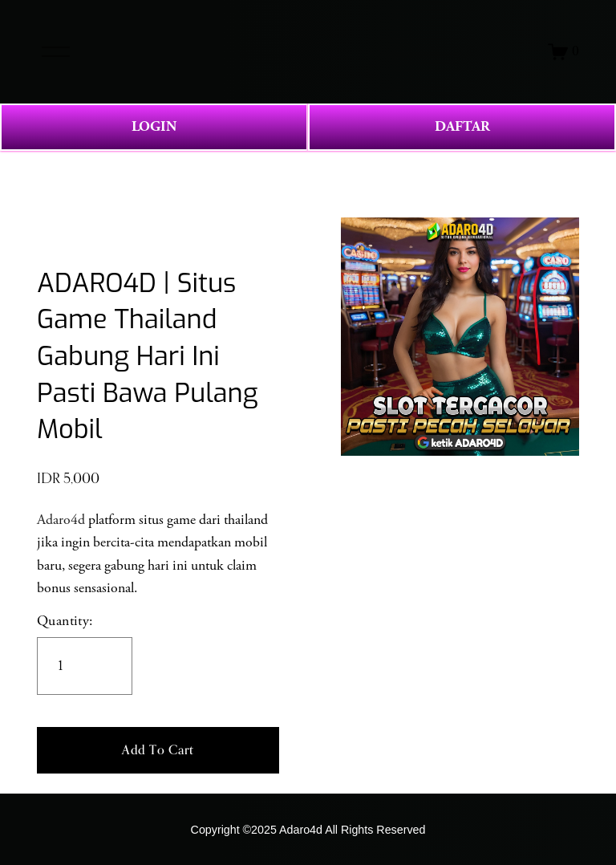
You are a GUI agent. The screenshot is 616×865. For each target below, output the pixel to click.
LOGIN (154, 126)
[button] (158, 750)
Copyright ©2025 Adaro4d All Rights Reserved (308, 830)
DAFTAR (462, 126)
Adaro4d (61, 520)
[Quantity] (85, 666)
